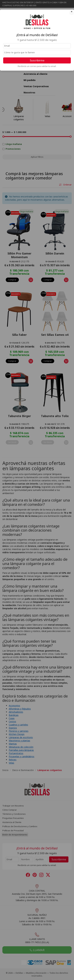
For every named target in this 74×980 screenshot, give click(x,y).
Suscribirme (37, 60)
